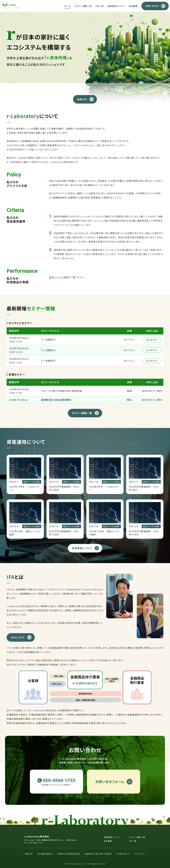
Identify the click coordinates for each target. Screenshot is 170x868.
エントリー (152, 340)
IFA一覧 (100, 6)
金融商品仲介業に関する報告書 (98, 854)
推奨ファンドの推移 (59, 277)
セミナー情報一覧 (83, 6)
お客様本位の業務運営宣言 (69, 854)
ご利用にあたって (123, 854)
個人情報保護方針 (45, 854)
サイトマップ (140, 854)
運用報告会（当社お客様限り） (57, 400)
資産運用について (116, 6)
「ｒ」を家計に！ (49, 339)
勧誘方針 (29, 854)
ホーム (67, 6)
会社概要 (133, 6)
